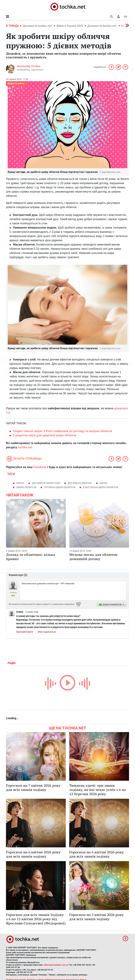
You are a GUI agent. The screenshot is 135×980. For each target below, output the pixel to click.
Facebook (40, 467)
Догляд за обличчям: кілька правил (31, 557)
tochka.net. (25, 447)
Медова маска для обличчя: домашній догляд (94, 557)
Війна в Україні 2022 (70, 26)
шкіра (103, 483)
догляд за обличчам (46, 483)
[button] (118, 17)
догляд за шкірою (80, 483)
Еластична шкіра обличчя (101, 487)
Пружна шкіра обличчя (60, 487)
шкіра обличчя (26, 487)
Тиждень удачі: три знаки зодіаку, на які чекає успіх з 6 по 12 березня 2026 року (98, 790)
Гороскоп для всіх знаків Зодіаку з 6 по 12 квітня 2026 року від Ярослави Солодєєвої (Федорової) (36, 919)
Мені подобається (47, 632)
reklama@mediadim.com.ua (56, 965)
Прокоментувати (25, 632)
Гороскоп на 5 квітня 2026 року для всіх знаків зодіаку (97, 917)
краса (20, 483)
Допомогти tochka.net (38, 26)
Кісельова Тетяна (29, 66)
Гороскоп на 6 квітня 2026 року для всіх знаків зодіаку (33, 854)
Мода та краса (16, 84)
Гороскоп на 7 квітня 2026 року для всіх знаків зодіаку (33, 788)
